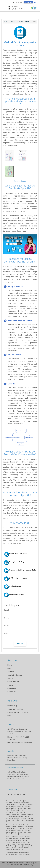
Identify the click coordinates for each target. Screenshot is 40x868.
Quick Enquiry (28, 2)
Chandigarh (11, 774)
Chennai (16, 772)
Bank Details (12, 688)
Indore (10, 772)
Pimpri (14, 755)
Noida (9, 779)
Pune (9, 755)
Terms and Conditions (15, 709)
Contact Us (12, 692)
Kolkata (23, 772)
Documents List (13, 682)
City (6, 634)
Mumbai (10, 758)
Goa (23, 777)
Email (7, 610)
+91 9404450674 (19, 737)
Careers (10, 685)
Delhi (16, 758)
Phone (7, 626)
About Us (11, 672)
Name (7, 618)
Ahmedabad (22, 755)
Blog (9, 668)
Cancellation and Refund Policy (18, 712)
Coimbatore (17, 779)
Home (10, 665)
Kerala (26, 774)
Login (36, 2)
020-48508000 (18, 2)
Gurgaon (20, 774)
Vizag (24, 779)
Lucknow (11, 777)
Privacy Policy (12, 706)
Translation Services (15, 675)
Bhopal (17, 777)
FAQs (9, 716)
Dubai (27, 777)
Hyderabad (11, 760)
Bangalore (22, 758)
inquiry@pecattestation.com (22, 743)
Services (10, 678)
